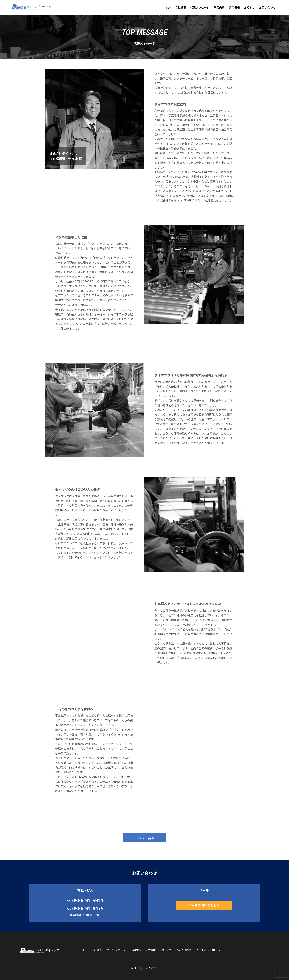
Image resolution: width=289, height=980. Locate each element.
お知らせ (249, 7)
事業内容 (219, 7)
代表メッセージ (200, 7)
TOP (168, 7)
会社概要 (181, 7)
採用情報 (234, 7)
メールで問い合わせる (204, 905)
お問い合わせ (267, 7)
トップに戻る (144, 838)
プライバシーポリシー (209, 950)
